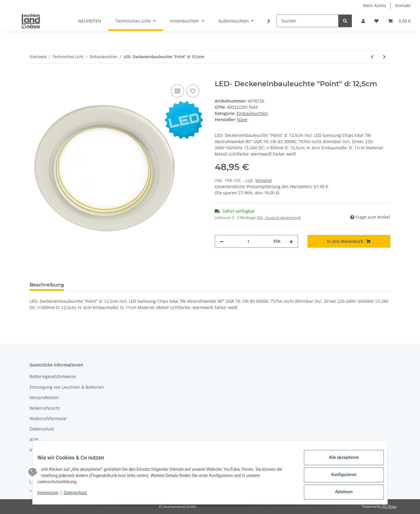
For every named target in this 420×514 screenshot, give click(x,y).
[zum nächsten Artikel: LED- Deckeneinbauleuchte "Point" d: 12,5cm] (384, 57)
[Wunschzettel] (376, 21)
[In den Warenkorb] (34, 76)
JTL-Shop (389, 506)
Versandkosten (44, 397)
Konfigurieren (339, 478)
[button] (363, 21)
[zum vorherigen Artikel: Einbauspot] (372, 57)
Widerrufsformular (48, 418)
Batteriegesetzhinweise (53, 376)
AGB (34, 439)
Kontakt (403, 5)
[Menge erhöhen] (291, 241)
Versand (263, 180)
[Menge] (249, 241)
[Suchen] (308, 21)
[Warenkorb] (399, 21)
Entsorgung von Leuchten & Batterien (67, 387)
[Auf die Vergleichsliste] (177, 91)
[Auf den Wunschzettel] (193, 91)
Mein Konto (375, 5)
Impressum (41, 450)
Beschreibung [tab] (47, 285)
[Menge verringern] (222, 241)
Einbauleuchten (252, 113)
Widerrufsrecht (45, 408)
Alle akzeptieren (339, 462)
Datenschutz (42, 429)
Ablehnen (339, 493)
